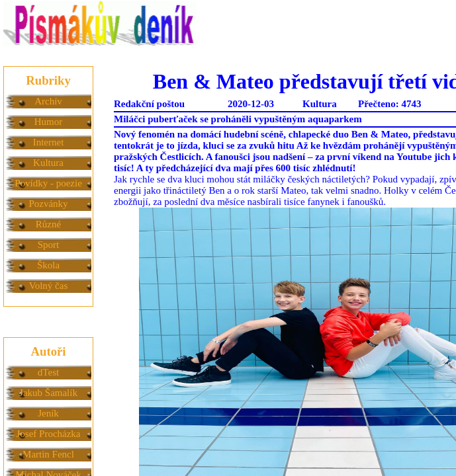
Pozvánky (48, 204)
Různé (48, 224)
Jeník (48, 413)
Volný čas (48, 286)
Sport (49, 245)
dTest (48, 372)
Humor (49, 122)
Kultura (48, 163)
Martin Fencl (48, 454)
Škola (48, 265)
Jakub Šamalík (48, 393)
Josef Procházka (48, 434)
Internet (49, 142)
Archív (48, 101)
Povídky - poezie (48, 183)
